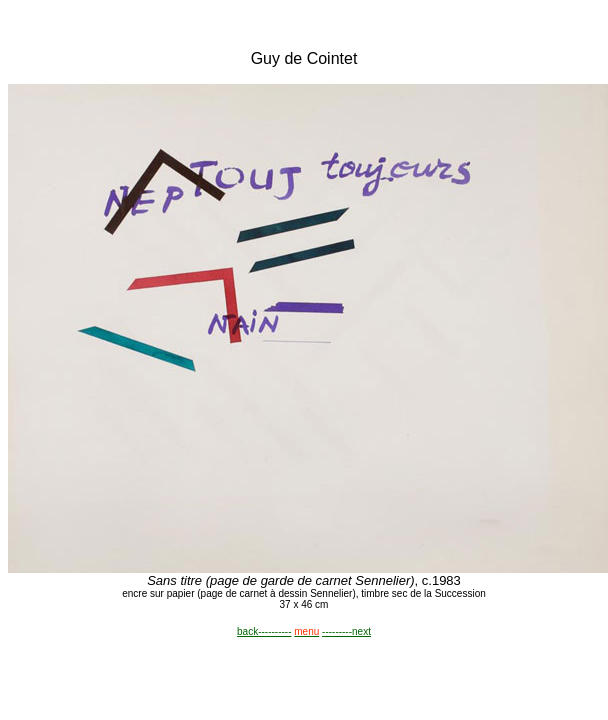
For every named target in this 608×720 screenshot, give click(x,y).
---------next (346, 631)
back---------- (264, 631)
